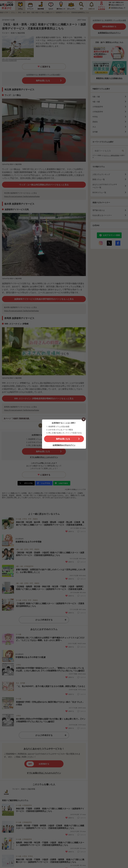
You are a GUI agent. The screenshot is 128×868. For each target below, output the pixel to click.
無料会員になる (63, 439)
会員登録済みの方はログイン (64, 445)
